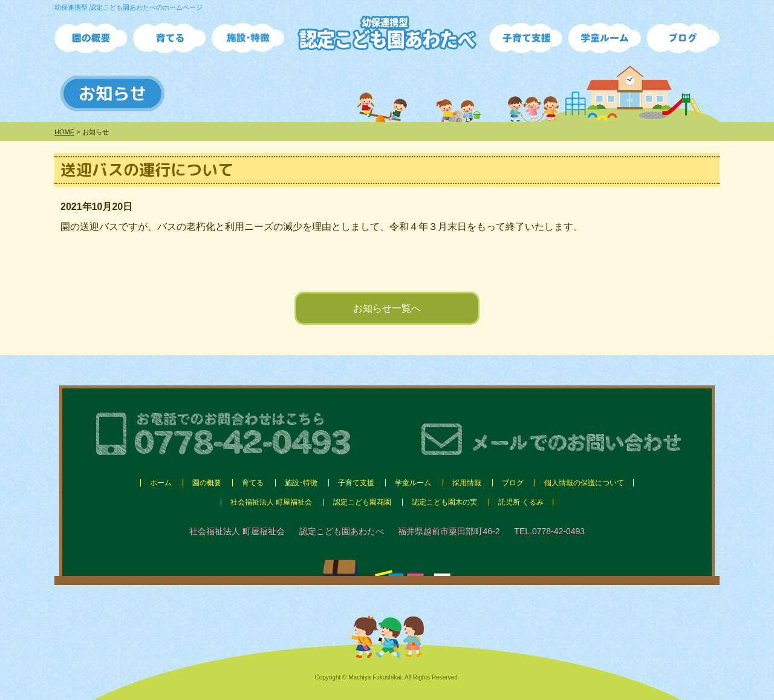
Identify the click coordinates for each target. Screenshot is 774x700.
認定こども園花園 (362, 502)
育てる (253, 483)
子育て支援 (356, 483)
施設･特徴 (301, 483)
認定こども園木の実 (444, 502)
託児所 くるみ (521, 502)
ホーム (161, 483)
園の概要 (207, 483)
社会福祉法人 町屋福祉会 (271, 502)
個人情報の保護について (584, 483)
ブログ (513, 483)
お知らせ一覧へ (387, 308)
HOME (64, 132)
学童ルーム (413, 483)
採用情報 (467, 483)
